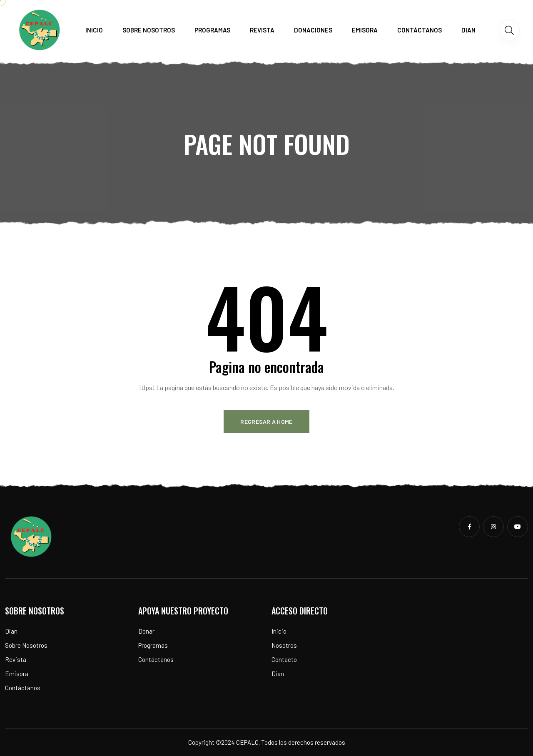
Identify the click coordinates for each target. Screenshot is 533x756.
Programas (212, 30)
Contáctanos (420, 30)
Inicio (94, 30)
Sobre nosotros (149, 30)
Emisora (365, 30)
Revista (262, 30)
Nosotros (284, 645)
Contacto (284, 659)
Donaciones (313, 30)
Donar (146, 631)
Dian (468, 30)
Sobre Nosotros (26, 645)
